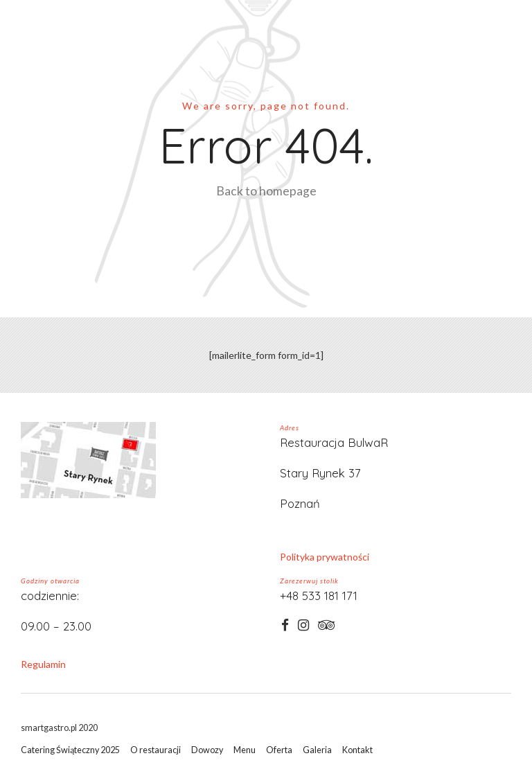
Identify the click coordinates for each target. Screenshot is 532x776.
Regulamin (43, 664)
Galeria (317, 750)
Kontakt (357, 750)
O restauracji (156, 750)
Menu (245, 750)
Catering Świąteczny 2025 (70, 750)
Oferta (279, 750)
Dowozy (207, 750)
